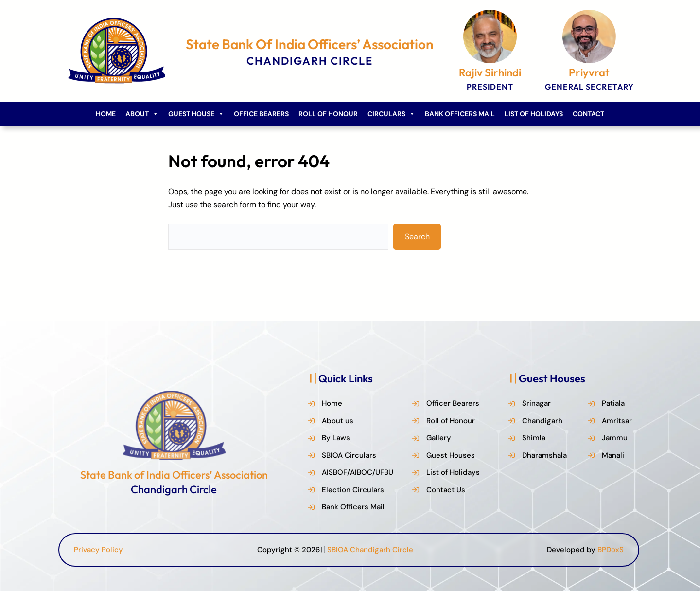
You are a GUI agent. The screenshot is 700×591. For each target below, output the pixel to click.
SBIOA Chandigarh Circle (370, 550)
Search (417, 237)
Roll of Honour (328, 114)
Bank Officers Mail (460, 114)
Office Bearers (261, 114)
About (142, 114)
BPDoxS (611, 550)
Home (106, 114)
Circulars (391, 114)
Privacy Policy (98, 550)
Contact (588, 114)
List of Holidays (534, 114)
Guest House (196, 114)
